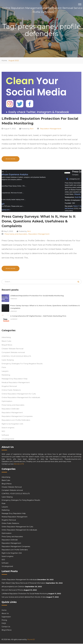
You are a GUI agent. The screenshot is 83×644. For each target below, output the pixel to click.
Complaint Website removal (13, 353)
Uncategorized (8, 439)
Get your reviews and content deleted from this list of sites (24, 597)
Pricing (4, 620)
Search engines (8, 428)
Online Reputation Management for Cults (19, 394)
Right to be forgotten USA (12, 424)
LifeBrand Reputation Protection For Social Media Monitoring (25, 594)
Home (4, 60)
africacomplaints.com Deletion (13, 587)
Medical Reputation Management (16, 383)
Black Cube (6, 341)
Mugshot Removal (9, 387)
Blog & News (7, 345)
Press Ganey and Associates (16, 234)
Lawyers (5, 372)
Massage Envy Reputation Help (15, 379)
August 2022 (14, 60)
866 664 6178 (19, 464)
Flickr (4, 368)
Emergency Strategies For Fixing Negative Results (22, 364)
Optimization (7, 402)
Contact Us (6, 627)
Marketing (6, 375)
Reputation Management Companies (17, 417)
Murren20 (31, 640)
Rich (32, 129)
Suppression (6, 617)
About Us (5, 614)
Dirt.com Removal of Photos (12, 590)
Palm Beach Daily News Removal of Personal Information (24, 583)
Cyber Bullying (8, 360)
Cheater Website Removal (12, 349)
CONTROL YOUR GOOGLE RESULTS (16, 356)
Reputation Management (51, 129)
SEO (3, 432)
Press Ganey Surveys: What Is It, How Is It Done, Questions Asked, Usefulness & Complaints (39, 221)
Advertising (6, 338)
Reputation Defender (10, 409)
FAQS (4, 624)
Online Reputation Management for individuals (21, 398)
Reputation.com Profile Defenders (16, 420)
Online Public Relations (11, 390)
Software (5, 435)
